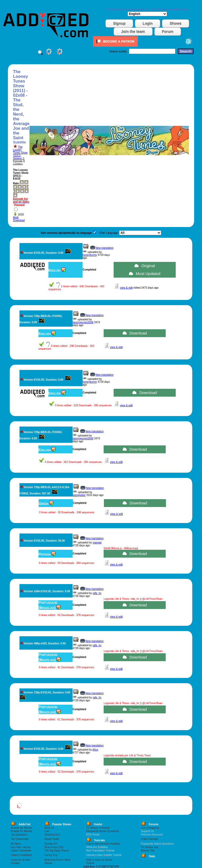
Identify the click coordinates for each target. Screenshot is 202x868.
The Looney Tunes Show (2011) (20, 151)
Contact (15, 863)
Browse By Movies (21, 831)
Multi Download (19, 219)
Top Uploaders (19, 835)
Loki (47, 831)
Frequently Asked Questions (102, 831)
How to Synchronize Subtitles (103, 844)
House (48, 863)
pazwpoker (79, 495)
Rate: (16, 183)
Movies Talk (148, 851)
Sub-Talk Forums (21, 847)
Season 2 (19, 158)
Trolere (90, 863)
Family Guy (51, 855)
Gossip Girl (51, 844)
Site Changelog (150, 828)
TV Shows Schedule (98, 828)
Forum (168, 31)
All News (16, 844)
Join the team (133, 31)
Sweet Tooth (52, 839)
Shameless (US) (54, 847)
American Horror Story (57, 860)
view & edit (126, 288)
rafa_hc (97, 593)
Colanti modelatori (21, 855)
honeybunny (90, 255)
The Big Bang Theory (57, 851)
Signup (119, 23)
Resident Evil (52, 835)
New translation (105, 248)
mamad (97, 543)
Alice (95, 750)
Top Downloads (19, 839)
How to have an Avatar (99, 860)
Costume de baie (21, 860)
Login (148, 23)
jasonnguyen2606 (83, 322)
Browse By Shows (21, 828)
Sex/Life (49, 828)
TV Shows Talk (150, 847)
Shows (176, 23)
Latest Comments (21, 851)
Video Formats (150, 839)
